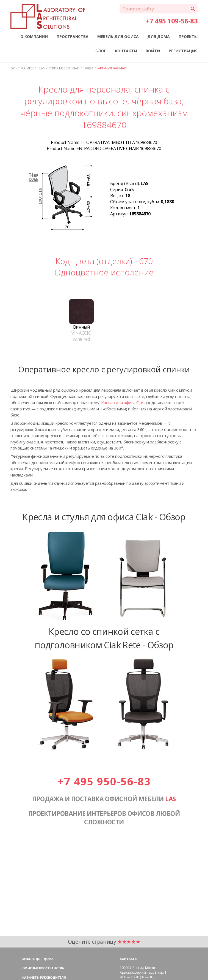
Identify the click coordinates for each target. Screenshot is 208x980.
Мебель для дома (38, 959)
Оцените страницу (104, 942)
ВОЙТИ (153, 51)
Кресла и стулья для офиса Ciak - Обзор (104, 517)
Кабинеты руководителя (44, 977)
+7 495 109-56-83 (172, 21)
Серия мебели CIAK (64, 68)
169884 (88, 68)
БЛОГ (101, 51)
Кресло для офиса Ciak (122, 402)
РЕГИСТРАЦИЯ (183, 51)
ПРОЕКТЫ (188, 36)
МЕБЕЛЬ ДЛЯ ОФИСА (118, 36)
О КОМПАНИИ (34, 36)
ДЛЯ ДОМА (159, 36)
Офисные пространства (43, 968)
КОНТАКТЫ (126, 51)
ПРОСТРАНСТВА (73, 36)
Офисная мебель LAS (27, 68)
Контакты (129, 959)
